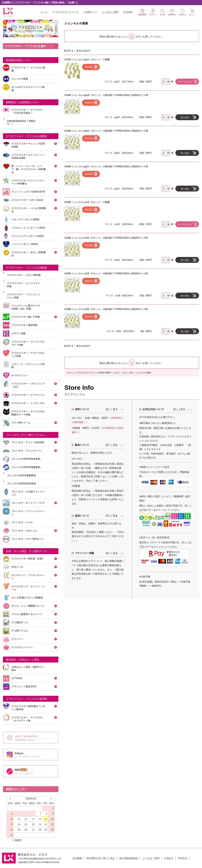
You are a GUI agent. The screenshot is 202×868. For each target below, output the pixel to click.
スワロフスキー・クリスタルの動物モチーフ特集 (28, 413)
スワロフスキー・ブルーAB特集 (24, 275)
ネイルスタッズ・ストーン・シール (28, 588)
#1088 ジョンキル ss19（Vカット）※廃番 (87, 202)
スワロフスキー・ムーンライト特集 (23, 285)
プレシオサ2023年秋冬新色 (26, 459)
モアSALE (17, 678)
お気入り (183, 12)
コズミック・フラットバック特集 (28, 366)
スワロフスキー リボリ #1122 (27, 200)
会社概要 (77, 858)
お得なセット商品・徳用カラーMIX (28, 669)
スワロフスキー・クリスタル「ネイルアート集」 (27, 719)
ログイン (153, 12)
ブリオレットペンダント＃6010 (28, 228)
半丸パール (17, 567)
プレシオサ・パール (22, 522)
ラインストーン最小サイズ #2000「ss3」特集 (26, 307)
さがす (163, 12)
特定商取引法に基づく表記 (101, 858)
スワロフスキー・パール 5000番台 (29, 210)
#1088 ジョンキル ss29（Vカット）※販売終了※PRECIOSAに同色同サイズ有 (106, 274)
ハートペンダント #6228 (25, 244)
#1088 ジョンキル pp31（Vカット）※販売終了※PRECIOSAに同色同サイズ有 (106, 167)
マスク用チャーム (21, 423)
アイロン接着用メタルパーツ (27, 614)
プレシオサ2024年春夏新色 (26, 467)
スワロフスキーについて (65, 12)
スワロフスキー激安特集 (24, 325)
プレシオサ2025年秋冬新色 (21, 484)
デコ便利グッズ (20, 622)
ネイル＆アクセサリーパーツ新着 (28, 89)
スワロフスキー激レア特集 (26, 317)
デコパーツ (17, 639)
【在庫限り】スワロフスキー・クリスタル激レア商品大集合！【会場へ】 (40, 3)
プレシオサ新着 (20, 79)
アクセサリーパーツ (22, 647)
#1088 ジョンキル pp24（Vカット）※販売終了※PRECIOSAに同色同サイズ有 (106, 131)
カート (192, 12)
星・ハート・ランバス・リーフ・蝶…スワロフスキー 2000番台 (29, 169)
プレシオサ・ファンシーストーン (28, 513)
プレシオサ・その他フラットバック (28, 493)
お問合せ (169, 858)
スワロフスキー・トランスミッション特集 (23, 296)
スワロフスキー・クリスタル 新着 (28, 69)
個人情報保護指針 (129, 858)
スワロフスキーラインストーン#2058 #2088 (28, 156)
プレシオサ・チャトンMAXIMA (28, 442)
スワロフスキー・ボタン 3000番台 (29, 254)
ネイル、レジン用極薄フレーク (28, 606)
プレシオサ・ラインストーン (27, 451)
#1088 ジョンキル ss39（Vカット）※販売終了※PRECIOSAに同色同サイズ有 (106, 309)
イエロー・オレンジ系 (123, 373)
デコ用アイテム (20, 631)
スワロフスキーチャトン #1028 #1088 (93, 373)
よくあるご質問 (110, 12)
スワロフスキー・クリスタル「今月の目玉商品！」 (27, 111)
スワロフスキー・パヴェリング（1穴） (28, 385)
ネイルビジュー (20, 375)
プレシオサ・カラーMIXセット (28, 539)
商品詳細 (89, 67)
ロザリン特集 (19, 333)
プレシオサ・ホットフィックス (28, 503)
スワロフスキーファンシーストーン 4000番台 (28, 182)
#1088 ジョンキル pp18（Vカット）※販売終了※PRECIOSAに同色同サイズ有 (106, 95)
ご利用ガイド (90, 12)
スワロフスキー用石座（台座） (28, 559)
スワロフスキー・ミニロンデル (28, 403)
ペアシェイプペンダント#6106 (27, 236)
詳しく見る (112, 409)
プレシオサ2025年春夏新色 (21, 475)
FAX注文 (183, 858)
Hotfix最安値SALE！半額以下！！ (21, 123)
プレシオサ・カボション (24, 531)
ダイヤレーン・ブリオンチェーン (28, 577)
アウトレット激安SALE (24, 687)
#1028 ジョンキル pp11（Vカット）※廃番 (87, 60)
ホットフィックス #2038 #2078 (28, 192)
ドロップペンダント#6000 (25, 220)
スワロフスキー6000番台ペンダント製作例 (28, 708)
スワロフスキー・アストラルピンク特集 (28, 354)
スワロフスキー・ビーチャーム (28, 395)
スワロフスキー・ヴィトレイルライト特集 (28, 343)
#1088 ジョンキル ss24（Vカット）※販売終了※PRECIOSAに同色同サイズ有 (106, 238)
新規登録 (142, 12)
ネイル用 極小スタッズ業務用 (27, 598)
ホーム (44, 12)
